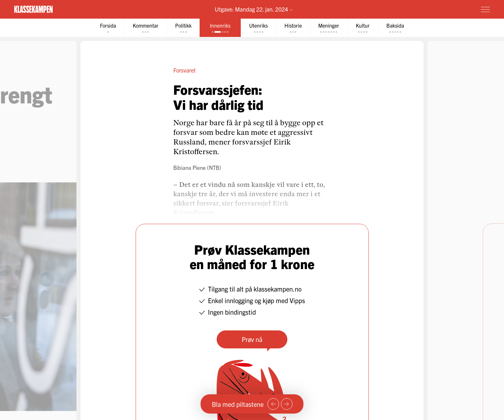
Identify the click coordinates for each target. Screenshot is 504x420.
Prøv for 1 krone (447, 9)
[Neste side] (287, 404)
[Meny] (485, 9)
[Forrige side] (273, 404)
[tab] (108, 28)
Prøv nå (252, 339)
